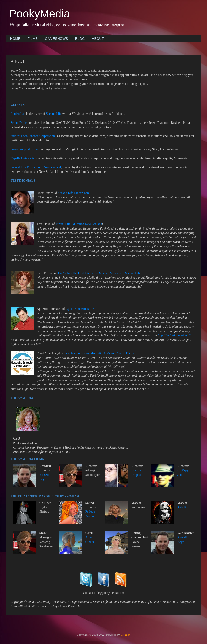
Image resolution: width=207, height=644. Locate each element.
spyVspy (183, 470)
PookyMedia (40, 14)
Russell (44, 475)
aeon (180, 475)
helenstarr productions (25, 149)
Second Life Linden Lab (73, 193)
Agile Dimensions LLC (80, 309)
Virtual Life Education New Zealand (79, 224)
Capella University (23, 158)
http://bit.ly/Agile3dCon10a (175, 335)
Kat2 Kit (183, 507)
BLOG (80, 39)
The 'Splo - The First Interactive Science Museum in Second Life (99, 273)
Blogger (125, 635)
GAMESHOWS (56, 39)
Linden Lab (18, 114)
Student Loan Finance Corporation (33, 136)
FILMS (33, 39)
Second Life (54, 114)
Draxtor (136, 470)
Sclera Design (19, 123)
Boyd (43, 479)
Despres (137, 475)
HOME (15, 39)
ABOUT (98, 39)
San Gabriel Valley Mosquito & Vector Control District (101, 353)
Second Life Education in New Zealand (36, 167)
